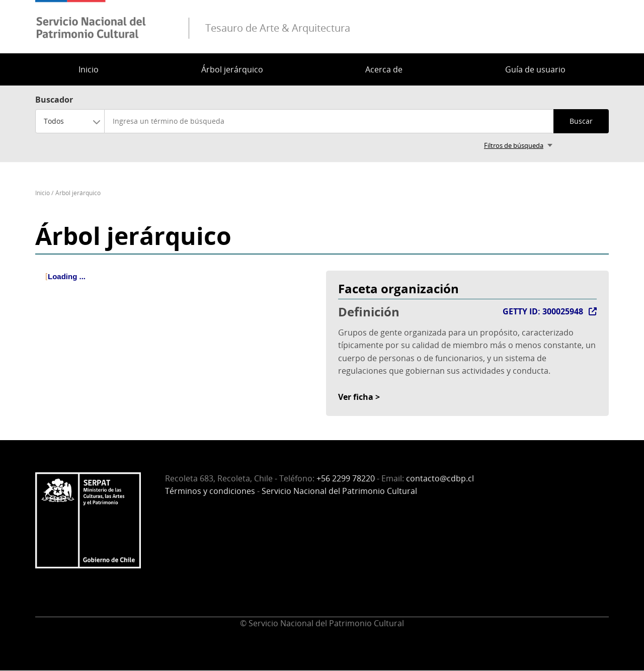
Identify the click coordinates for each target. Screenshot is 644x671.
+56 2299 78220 (346, 478)
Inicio (89, 69)
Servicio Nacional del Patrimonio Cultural (339, 491)
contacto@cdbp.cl (440, 478)
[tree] (177, 285)
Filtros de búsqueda (514, 145)
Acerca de (384, 69)
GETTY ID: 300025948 (543, 311)
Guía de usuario (535, 69)
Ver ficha (356, 397)
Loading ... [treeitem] (67, 276)
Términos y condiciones (210, 491)
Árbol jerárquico (232, 69)
